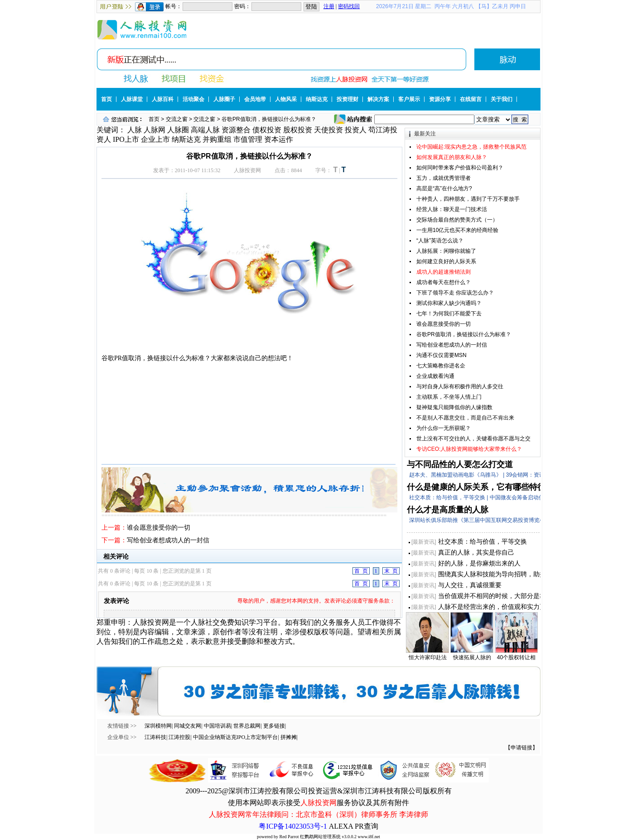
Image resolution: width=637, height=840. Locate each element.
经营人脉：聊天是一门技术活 (452, 209)
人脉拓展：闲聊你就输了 (446, 251)
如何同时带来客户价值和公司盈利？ (460, 168)
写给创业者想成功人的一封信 (168, 540)
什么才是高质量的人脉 (448, 510)
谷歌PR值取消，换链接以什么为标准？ (464, 334)
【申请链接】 (521, 748)
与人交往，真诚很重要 (470, 585)
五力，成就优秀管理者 (444, 178)
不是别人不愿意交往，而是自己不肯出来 (465, 418)
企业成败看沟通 (435, 376)
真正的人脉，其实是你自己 (476, 552)
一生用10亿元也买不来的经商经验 (457, 230)
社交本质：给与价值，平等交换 (483, 541)
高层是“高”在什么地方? (444, 188)
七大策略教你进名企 (441, 366)
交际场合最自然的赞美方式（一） (457, 220)
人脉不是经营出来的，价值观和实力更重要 (498, 607)
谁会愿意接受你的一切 (159, 528)
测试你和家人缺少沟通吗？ (449, 303)
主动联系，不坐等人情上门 (449, 397)
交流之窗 (177, 119)
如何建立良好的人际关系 (446, 261)
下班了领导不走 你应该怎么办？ (455, 293)
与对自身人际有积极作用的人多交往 (460, 386)
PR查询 (367, 826)
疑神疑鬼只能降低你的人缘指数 (454, 407)
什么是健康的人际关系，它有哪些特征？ (480, 487)
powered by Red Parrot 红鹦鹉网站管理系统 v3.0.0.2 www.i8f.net (318, 837)
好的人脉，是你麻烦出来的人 (479, 563)
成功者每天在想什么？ (444, 282)
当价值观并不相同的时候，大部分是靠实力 (498, 596)
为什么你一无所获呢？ (444, 428)
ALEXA (341, 826)
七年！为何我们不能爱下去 (449, 314)
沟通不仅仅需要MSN (442, 355)
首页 (154, 119)
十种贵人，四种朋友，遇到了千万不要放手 (468, 199)
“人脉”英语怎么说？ (440, 241)
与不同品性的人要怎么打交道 (460, 464)
